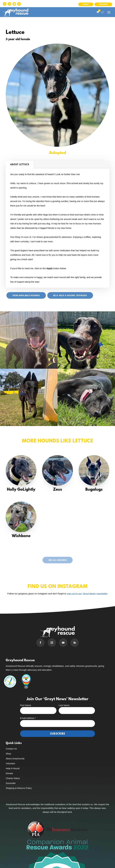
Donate (103, 5)
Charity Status (13, 778)
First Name (26, 705)
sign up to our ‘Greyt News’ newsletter (87, 594)
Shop (86, 5)
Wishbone (21, 536)
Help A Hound (13, 768)
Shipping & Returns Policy (19, 788)
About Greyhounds (15, 759)
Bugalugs (94, 490)
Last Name (64, 705)
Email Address (28, 718)
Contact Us (11, 749)
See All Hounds (58, 560)
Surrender (11, 783)
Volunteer (10, 763)
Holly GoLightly (21, 490)
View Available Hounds (26, 296)
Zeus (57, 490)
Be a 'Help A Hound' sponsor (70, 296)
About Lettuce (20, 165)
